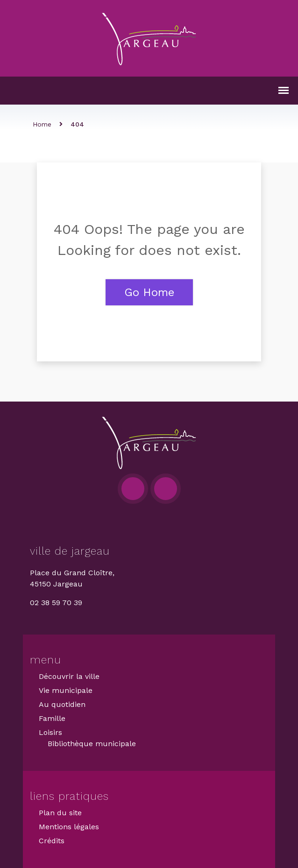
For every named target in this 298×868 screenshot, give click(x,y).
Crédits (52, 841)
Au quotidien (62, 704)
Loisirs (50, 732)
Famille (52, 718)
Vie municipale (66, 690)
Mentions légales (69, 827)
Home (42, 124)
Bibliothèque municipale (92, 744)
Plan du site (60, 813)
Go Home (149, 292)
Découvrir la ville (69, 676)
